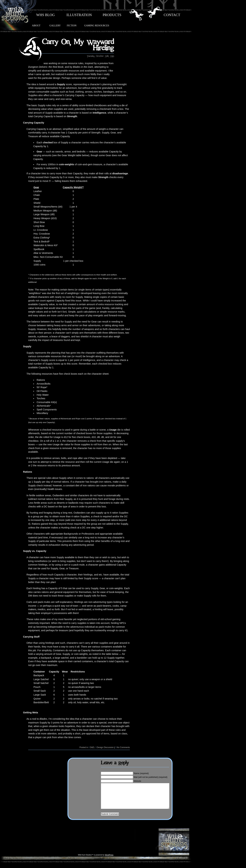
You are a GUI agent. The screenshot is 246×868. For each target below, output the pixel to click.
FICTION (72, 25)
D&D (92, 747)
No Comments (123, 747)
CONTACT (172, 15)
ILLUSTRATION (79, 15)
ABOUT (36, 25)
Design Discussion (105, 747)
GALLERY (55, 25)
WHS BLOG (45, 15)
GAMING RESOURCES (97, 25)
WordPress (109, 860)
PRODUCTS (112, 15)
